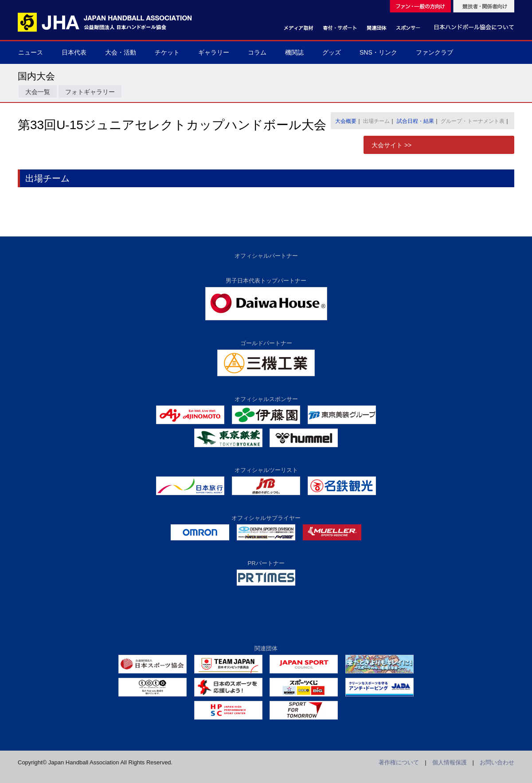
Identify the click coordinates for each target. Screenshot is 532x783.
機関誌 (294, 52)
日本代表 (74, 52)
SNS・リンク (378, 52)
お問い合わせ (497, 762)
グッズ (332, 52)
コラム (257, 52)
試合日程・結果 (415, 121)
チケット (167, 52)
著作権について (399, 762)
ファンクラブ (434, 52)
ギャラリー (214, 52)
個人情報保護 (450, 762)
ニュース (31, 52)
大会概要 (346, 121)
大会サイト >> (391, 145)
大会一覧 (38, 92)
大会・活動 (121, 52)
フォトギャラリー (90, 92)
